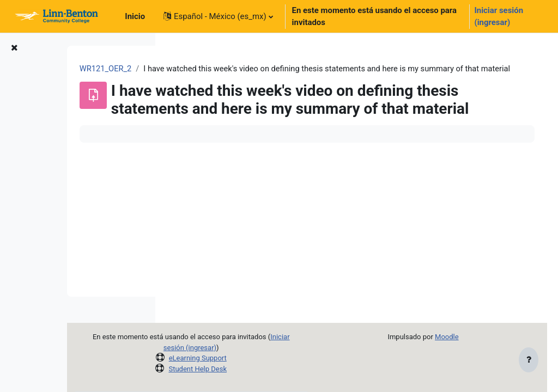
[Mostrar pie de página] (529, 360)
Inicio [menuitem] (135, 16)
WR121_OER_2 (203, 69)
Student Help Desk (267, 369)
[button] (218, 16)
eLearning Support (266, 358)
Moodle (459, 337)
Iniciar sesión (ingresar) (499, 16)
